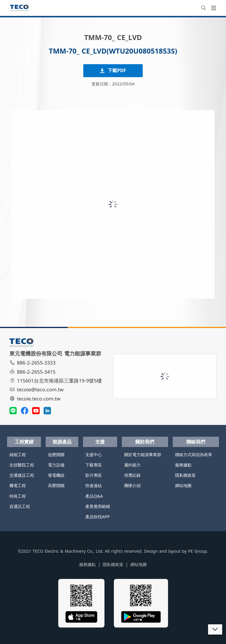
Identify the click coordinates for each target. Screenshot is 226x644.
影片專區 (94, 475)
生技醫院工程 (22, 465)
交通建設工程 (22, 475)
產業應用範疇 (98, 506)
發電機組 (56, 475)
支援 (100, 442)
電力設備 (56, 465)
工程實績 (24, 442)
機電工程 (18, 485)
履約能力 (132, 465)
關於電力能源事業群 (143, 455)
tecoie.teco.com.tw (36, 399)
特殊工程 (18, 496)
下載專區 (94, 465)
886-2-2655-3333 (33, 363)
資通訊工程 (20, 506)
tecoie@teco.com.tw (37, 389)
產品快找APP (98, 517)
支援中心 (94, 455)
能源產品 (62, 442)
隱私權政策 (185, 475)
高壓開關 (56, 485)
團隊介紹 (132, 485)
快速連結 (94, 485)
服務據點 (183, 465)
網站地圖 (183, 485)
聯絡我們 (196, 442)
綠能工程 (18, 455)
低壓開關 (56, 455)
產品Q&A (94, 496)
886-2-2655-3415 (33, 372)
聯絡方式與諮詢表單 (194, 455)
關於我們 (145, 442)
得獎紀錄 (132, 475)
